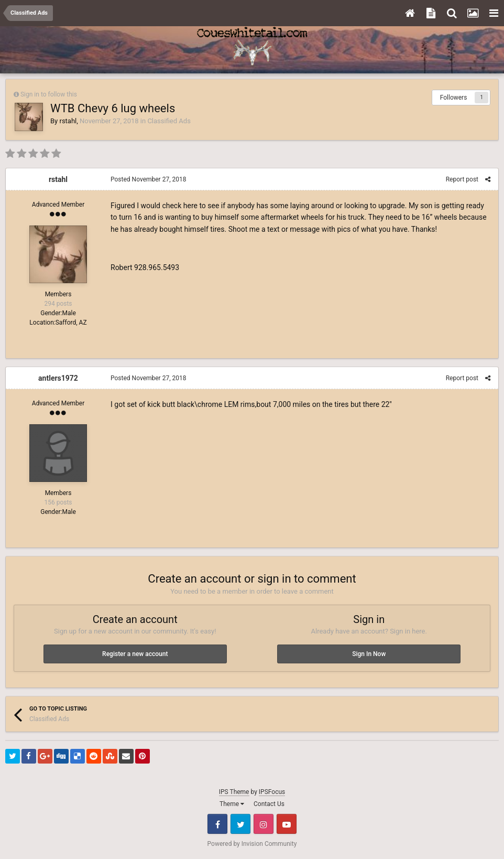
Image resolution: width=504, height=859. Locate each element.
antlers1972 (58, 378)
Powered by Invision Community (252, 844)
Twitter (240, 824)
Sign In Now (369, 654)
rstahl (68, 121)
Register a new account (135, 654)
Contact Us (269, 804)
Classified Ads (169, 121)
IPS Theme (234, 792)
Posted (148, 179)
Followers (454, 98)
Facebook (217, 824)
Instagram (264, 824)
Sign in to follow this (49, 94)
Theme (232, 804)
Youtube (287, 824)
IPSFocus (272, 792)
